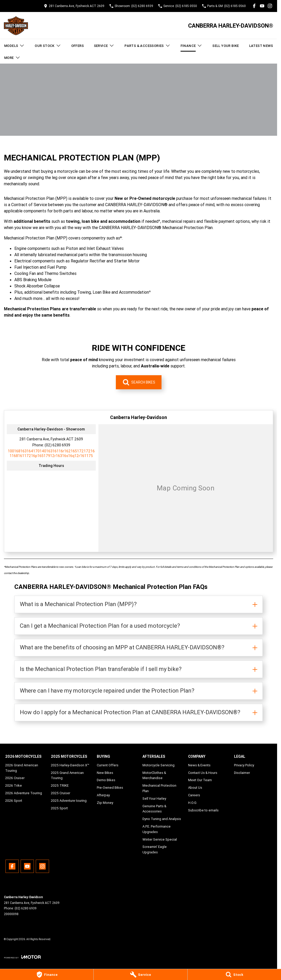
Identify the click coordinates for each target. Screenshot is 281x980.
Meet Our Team (200, 780)
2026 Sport (14, 801)
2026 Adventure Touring (24, 793)
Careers (194, 795)
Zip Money (105, 803)
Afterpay (103, 795)
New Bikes (105, 773)
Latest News (261, 46)
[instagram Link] (270, 6)
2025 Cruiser (61, 793)
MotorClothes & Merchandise (154, 775)
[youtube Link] (262, 6)
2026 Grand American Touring (22, 768)
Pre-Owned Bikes (110, 788)
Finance (192, 46)
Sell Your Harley (154, 799)
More (12, 58)
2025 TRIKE (60, 785)
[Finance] (47, 975)
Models (14, 46)
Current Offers (108, 765)
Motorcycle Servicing (159, 765)
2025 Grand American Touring (67, 775)
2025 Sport (59, 808)
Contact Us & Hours (203, 773)
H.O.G (192, 803)
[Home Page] (16, 26)
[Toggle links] (22, 957)
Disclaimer (242, 773)
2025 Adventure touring (69, 801)
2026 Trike (14, 785)
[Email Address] (51, 453)
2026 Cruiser (15, 778)
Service (104, 46)
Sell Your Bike (226, 46)
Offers (77, 46)
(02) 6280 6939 (57, 445)
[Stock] (234, 975)
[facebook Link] (254, 6)
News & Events (199, 765)
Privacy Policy (244, 765)
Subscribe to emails (203, 810)
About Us (195, 788)
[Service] (140, 975)
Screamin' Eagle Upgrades (155, 849)
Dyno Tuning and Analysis (162, 819)
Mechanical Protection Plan (159, 788)
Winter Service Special (160, 839)
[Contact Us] (74, 6)
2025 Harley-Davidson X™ (70, 765)
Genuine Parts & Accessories (154, 809)
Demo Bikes (106, 780)
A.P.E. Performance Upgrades (157, 829)
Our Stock (48, 46)
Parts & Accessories (147, 46)
